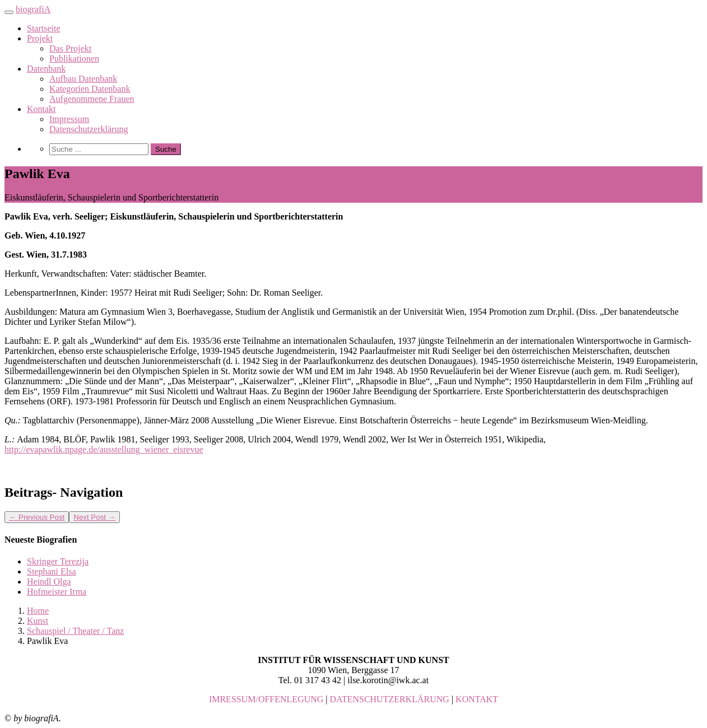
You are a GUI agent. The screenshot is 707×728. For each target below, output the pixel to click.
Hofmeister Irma (57, 592)
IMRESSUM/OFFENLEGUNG (266, 699)
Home (38, 611)
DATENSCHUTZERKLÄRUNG (390, 699)
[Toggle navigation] (9, 12)
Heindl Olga (49, 582)
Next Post (94, 517)
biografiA (33, 9)
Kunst (38, 621)
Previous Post (37, 517)
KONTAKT (477, 699)
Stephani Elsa (52, 571)
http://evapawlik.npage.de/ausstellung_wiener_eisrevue (104, 449)
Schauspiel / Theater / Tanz (75, 631)
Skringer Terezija (58, 561)
